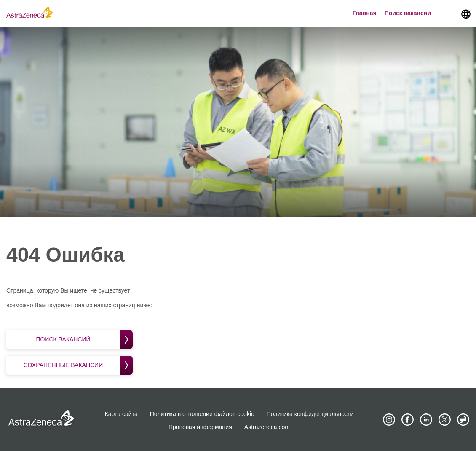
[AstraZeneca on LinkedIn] (426, 420)
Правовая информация (200, 427)
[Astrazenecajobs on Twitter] (445, 420)
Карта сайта (121, 414)
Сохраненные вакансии (78, 365)
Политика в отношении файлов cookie (202, 414)
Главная (365, 13)
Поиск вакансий (408, 13)
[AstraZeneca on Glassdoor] (463, 420)
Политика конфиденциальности (310, 414)
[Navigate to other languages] (466, 13)
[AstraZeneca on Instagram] (389, 420)
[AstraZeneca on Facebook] (407, 420)
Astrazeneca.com (267, 427)
